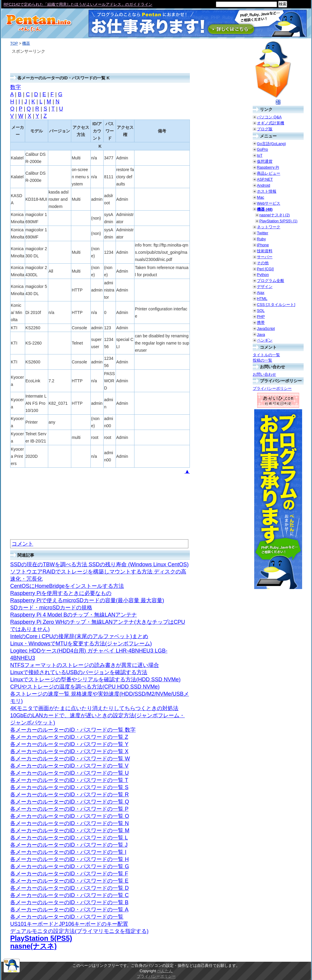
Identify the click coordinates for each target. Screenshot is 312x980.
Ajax (261, 293)
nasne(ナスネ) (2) (275, 215)
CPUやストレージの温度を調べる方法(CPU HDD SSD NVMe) (85, 687)
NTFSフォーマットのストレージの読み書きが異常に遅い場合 (85, 665)
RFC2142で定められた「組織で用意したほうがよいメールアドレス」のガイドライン (78, 4)
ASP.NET (265, 179)
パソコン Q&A (269, 117)
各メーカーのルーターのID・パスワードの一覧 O (70, 816)
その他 (263, 263)
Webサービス (269, 203)
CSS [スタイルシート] (276, 305)
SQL (261, 311)
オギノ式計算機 (271, 123)
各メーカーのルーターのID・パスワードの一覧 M (70, 830)
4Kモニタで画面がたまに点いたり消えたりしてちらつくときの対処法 (94, 708)
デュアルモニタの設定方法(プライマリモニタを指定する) (79, 931)
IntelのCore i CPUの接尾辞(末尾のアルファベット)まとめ (79, 636)
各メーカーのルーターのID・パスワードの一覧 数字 (73, 730)
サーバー (265, 257)
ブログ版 (265, 129)
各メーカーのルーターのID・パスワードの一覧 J (69, 845)
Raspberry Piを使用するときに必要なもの (61, 593)
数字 (16, 87)
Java (261, 335)
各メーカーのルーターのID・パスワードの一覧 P (69, 809)
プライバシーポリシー (272, 388)
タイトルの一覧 (266, 355)
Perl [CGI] (265, 269)
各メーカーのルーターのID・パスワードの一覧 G (70, 866)
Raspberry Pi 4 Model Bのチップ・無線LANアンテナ (74, 615)
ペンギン (265, 340)
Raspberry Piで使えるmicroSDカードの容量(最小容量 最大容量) (87, 600)
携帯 (261, 323)
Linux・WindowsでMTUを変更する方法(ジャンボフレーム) (81, 644)
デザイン (265, 287)
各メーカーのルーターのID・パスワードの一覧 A (69, 910)
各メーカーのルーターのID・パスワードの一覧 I (68, 852)
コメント (22, 544)
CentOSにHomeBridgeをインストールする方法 (67, 586)
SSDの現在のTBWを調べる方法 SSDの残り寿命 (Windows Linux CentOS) (99, 564)
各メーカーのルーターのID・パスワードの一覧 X (69, 751)
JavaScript (266, 329)
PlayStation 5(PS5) (41, 938)
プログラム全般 (271, 281)
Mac (260, 197)
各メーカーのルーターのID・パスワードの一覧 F (69, 874)
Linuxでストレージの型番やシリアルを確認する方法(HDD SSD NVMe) (95, 679)
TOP (14, 43)
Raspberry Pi (268, 167)
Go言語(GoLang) (271, 144)
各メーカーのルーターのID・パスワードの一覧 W (70, 759)
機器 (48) (265, 209)
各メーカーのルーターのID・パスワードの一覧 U (69, 773)
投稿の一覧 (262, 360)
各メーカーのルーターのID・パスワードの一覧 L (69, 838)
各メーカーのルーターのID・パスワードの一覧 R (69, 795)
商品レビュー (269, 173)
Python (263, 275)
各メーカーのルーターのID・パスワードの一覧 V (69, 766)
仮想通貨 (265, 161)
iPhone (263, 245)
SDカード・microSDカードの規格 (51, 608)
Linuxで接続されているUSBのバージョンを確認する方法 (79, 672)
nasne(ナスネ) (33, 946)
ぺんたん (165, 971)
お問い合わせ (264, 374)
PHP (261, 317)
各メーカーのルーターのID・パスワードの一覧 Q (70, 802)
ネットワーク (269, 227)
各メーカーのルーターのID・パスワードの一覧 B (69, 902)
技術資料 (265, 251)
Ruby (261, 239)
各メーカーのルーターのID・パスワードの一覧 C (69, 895)
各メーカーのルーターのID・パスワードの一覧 (67, 917)
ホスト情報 (267, 191)
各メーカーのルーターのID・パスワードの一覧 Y (69, 744)
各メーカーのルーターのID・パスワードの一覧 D (69, 888)
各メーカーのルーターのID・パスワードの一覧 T (69, 780)
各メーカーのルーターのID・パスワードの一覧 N (69, 823)
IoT (260, 155)
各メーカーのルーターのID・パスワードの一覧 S (69, 787)
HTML (262, 299)
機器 (26, 43)
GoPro (262, 149)
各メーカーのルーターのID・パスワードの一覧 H (69, 859)
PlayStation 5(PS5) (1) (278, 221)
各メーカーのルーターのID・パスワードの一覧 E (69, 881)
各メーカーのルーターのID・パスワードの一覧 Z (69, 737)
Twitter (263, 233)
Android (263, 185)
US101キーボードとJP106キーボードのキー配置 (69, 924)
